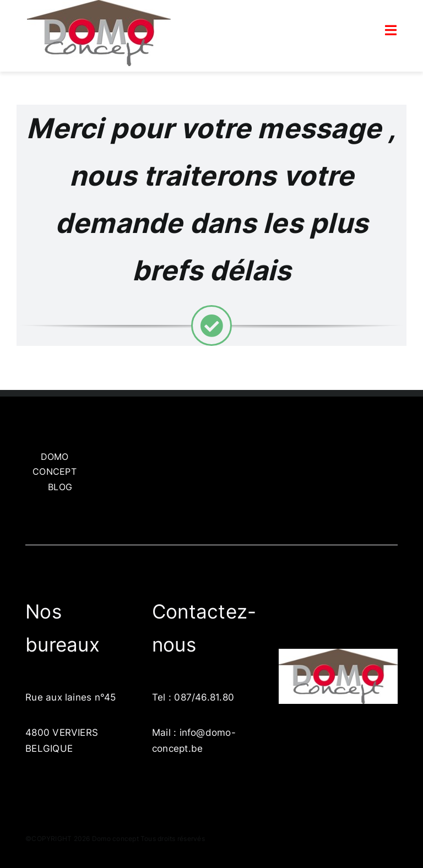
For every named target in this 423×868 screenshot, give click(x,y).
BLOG (60, 487)
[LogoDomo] (338, 653)
